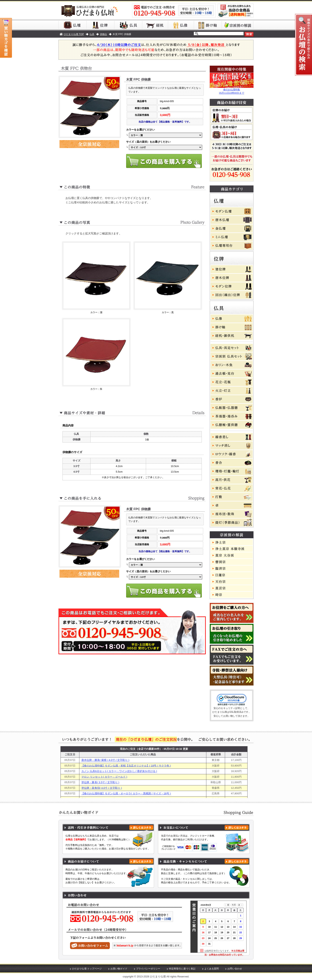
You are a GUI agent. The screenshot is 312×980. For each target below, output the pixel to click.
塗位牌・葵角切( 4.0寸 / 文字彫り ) (102, 788)
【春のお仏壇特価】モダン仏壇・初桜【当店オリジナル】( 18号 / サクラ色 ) (126, 766)
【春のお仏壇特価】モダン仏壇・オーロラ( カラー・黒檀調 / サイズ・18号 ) (126, 793)
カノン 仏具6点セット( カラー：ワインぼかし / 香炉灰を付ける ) (119, 771)
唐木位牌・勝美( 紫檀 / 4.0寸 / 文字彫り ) (105, 760)
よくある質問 (212, 969)
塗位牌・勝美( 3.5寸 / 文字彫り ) (100, 782)
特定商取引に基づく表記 (182, 969)
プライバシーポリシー (148, 969)
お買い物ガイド (119, 969)
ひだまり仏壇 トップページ (87, 969)
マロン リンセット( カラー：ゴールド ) (104, 777)
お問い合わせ (235, 969)
